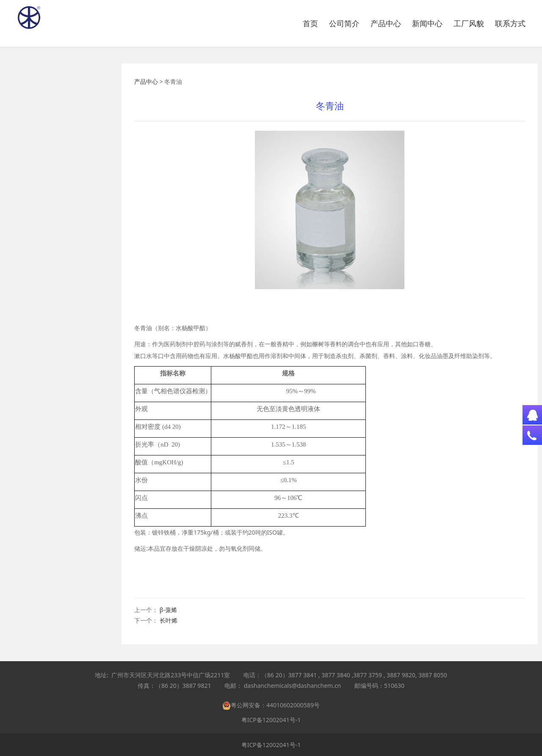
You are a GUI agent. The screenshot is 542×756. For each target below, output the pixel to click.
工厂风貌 (469, 23)
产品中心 (386, 23)
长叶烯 (169, 620)
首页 (310, 23)
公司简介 (344, 23)
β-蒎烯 (168, 610)
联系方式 (510, 23)
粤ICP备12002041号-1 (271, 720)
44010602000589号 (293, 705)
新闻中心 (427, 23)
